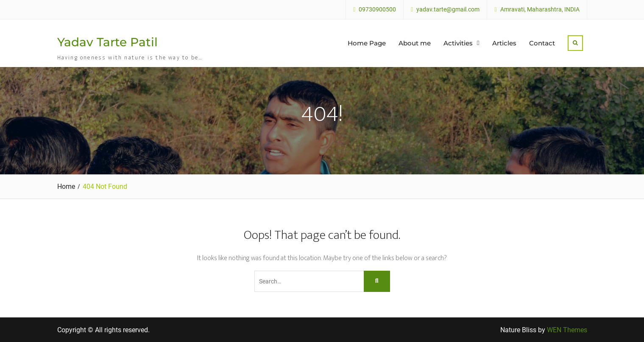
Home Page (367, 43)
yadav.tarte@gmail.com (448, 10)
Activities (458, 43)
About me (415, 43)
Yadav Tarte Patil (107, 42)
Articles (504, 43)
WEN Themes (567, 330)
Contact (542, 43)
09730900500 (377, 10)
